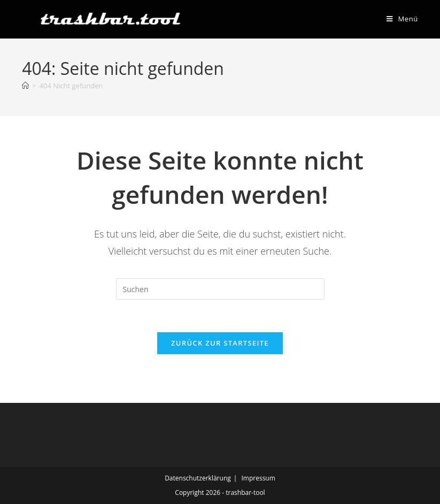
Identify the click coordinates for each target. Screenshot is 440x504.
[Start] (25, 86)
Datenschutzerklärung (198, 478)
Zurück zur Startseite (220, 343)
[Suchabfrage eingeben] (220, 289)
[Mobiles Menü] (402, 19)
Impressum (258, 478)
